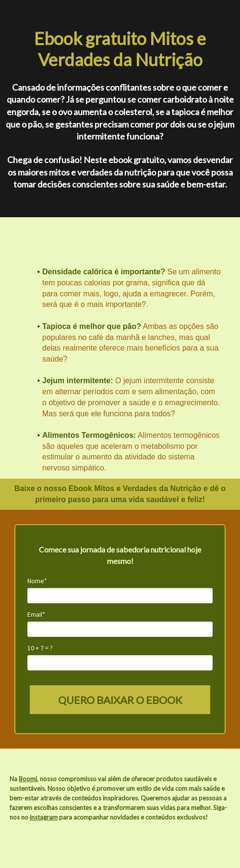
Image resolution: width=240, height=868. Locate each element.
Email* (36, 615)
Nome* (37, 581)
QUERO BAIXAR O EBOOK (120, 700)
